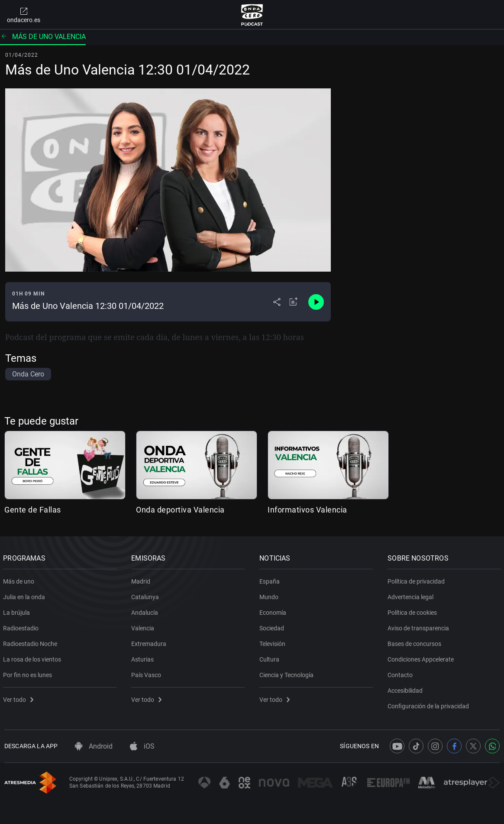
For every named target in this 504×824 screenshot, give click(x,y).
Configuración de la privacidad (430, 704)
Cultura (271, 658)
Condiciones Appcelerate (422, 658)
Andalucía (146, 611)
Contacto (401, 673)
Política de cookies (414, 611)
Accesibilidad (406, 689)
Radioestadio (22, 626)
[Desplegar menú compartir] (277, 302)
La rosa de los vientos (33, 658)
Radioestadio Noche (31, 642)
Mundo (270, 595)
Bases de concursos (416, 642)
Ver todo (19, 698)
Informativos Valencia (307, 510)
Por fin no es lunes (29, 673)
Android (94, 746)
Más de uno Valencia (43, 37)
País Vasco (147, 673)
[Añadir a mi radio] (294, 302)
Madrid (142, 580)
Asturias (144, 658)
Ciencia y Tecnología (288, 673)
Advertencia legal (412, 595)
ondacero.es (24, 15)
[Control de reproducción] (316, 302)
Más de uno (20, 580)
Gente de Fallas (33, 510)
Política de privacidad (417, 580)
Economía (274, 611)
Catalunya (146, 595)
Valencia (144, 626)
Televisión (274, 642)
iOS (142, 746)
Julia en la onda (25, 595)
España (271, 580)
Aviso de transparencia (420, 626)
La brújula (18, 611)
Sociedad (273, 626)
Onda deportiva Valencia (180, 510)
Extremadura (150, 642)
